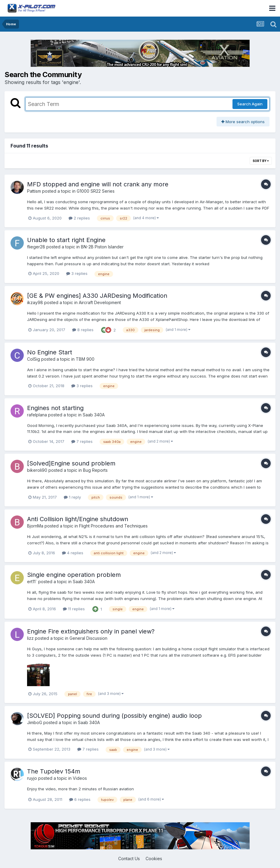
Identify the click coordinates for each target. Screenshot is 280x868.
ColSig (34, 359)
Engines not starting (55, 408)
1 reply (72, 497)
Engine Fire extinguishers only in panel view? (91, 631)
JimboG (35, 722)
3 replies (77, 273)
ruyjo (32, 778)
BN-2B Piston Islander (102, 247)
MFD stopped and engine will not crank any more (98, 184)
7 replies (82, 441)
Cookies (154, 859)
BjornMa (35, 526)
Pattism (34, 191)
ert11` (32, 582)
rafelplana (37, 415)
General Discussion (88, 638)
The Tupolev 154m (54, 771)
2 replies (79, 218)
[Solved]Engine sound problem (71, 463)
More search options (243, 122)
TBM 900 (85, 359)
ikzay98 (35, 302)
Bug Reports (95, 470)
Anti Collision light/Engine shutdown (78, 519)
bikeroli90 (37, 470)
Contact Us (129, 859)
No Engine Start (50, 352)
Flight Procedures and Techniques (113, 526)
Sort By (261, 161)
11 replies (74, 609)
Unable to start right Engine (66, 240)
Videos (80, 778)
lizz (30, 638)
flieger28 (36, 247)
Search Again (250, 104)
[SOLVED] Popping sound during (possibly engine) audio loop (114, 716)
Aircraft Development (100, 302)
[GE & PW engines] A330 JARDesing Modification (97, 296)
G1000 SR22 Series (96, 191)
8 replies (83, 330)
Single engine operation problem (74, 575)
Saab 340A (94, 415)
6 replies (80, 799)
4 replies (73, 553)
